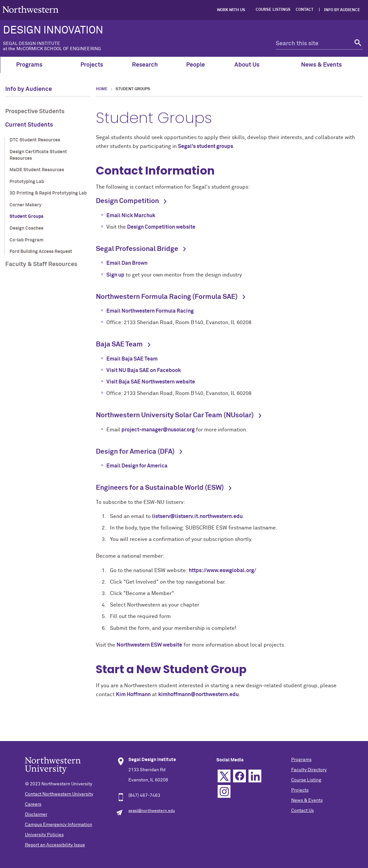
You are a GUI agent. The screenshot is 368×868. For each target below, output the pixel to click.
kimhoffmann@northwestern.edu (198, 694)
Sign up (115, 275)
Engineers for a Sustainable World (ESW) (160, 488)
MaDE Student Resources (37, 170)
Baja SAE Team (119, 345)
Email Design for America (137, 466)
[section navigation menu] (48, 178)
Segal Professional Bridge (137, 249)
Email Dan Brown (127, 263)
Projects (92, 65)
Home (102, 89)
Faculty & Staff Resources (41, 264)
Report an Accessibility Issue (55, 845)
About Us (251, 65)
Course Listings (273, 10)
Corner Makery (25, 205)
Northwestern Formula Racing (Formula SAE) (167, 297)
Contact (305, 10)
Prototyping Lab (27, 182)
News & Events (325, 65)
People (195, 65)
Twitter (224, 776)
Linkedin (255, 776)
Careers (33, 804)
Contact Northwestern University (59, 794)
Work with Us (231, 10)
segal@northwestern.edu (152, 811)
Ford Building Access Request (41, 252)
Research (145, 65)
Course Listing (306, 780)
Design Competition (127, 201)
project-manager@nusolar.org (158, 430)
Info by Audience (342, 10)
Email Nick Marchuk (131, 216)
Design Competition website (161, 227)
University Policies (44, 835)
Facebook (239, 776)
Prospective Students (35, 112)
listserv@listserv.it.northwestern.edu (197, 516)
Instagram (224, 791)
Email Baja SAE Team (132, 359)
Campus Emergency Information (59, 825)
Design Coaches (26, 228)
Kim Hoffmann (133, 694)
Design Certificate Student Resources (38, 155)
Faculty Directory (309, 770)
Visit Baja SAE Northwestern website (151, 382)
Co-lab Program (26, 240)
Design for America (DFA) (135, 452)
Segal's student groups (206, 146)
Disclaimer (36, 815)
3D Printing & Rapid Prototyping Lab (48, 193)
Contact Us (303, 811)
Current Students (29, 125)
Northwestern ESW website (149, 645)
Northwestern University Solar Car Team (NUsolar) (175, 415)
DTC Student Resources (35, 140)
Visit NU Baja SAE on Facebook (144, 370)
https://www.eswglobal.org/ (222, 570)
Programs (33, 65)
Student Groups (26, 217)
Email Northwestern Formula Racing (150, 311)
